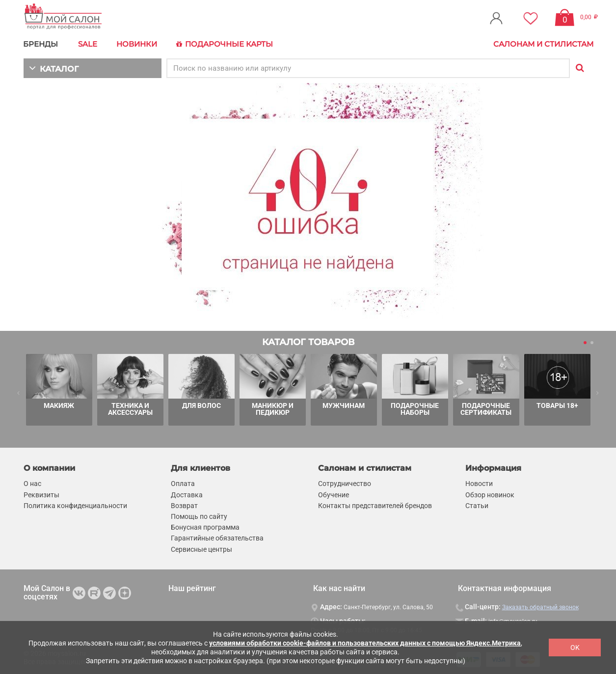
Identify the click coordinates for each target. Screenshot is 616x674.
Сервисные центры (201, 548)
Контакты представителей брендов (375, 505)
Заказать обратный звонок (540, 607)
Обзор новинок (490, 494)
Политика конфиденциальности (75, 505)
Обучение (334, 494)
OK (575, 647)
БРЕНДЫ (41, 44)
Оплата (183, 483)
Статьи (477, 505)
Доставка (187, 494)
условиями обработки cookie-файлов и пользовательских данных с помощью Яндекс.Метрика (365, 643)
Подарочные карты (225, 44)
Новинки (137, 44)
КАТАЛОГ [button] (54, 67)
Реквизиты (41, 494)
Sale (88, 44)
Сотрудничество (345, 483)
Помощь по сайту (199, 516)
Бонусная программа (205, 527)
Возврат (184, 505)
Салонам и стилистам (543, 44)
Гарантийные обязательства (217, 538)
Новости (479, 483)
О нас (32, 483)
